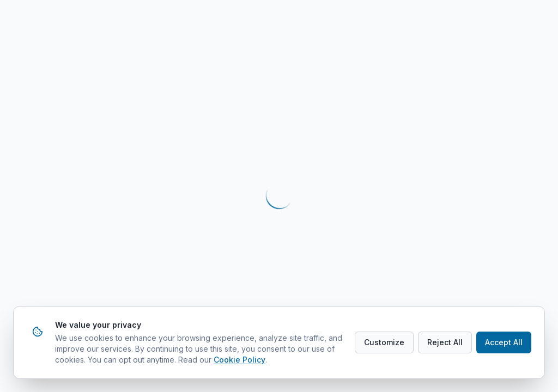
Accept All (504, 342)
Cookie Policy (239, 360)
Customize (384, 342)
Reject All (445, 342)
